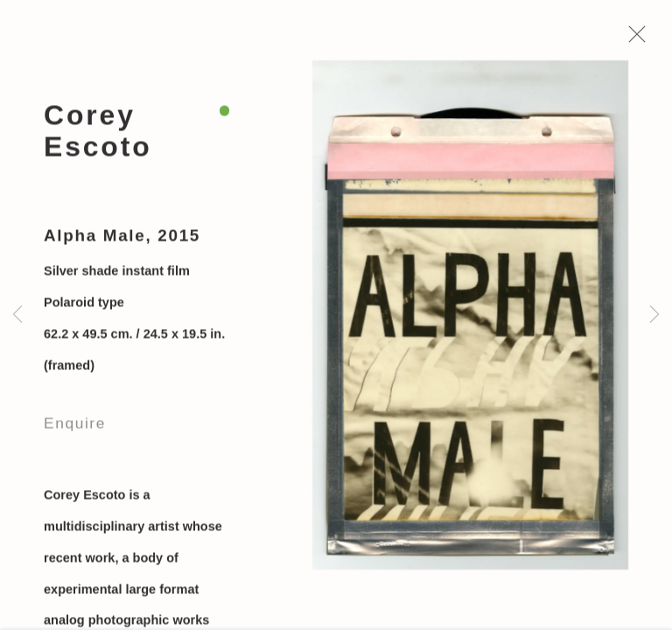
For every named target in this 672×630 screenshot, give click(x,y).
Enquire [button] (75, 425)
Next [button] (654, 315)
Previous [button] (17, 315)
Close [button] (633, 39)
